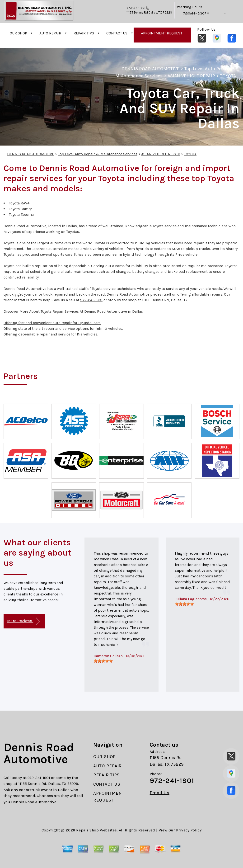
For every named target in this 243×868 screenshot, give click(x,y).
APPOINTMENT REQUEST (162, 33)
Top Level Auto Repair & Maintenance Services (98, 154)
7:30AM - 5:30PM (196, 13)
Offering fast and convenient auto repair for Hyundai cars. (52, 323)
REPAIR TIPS (84, 33)
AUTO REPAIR (50, 33)
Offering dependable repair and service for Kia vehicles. (51, 334)
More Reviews (23, 621)
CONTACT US (117, 33)
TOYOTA (228, 76)
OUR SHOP (18, 33)
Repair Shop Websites (96, 830)
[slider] (103, 661)
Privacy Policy (189, 830)
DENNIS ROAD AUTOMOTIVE (150, 69)
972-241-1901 (136, 8)
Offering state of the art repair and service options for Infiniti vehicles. (63, 328)
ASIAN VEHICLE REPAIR (191, 76)
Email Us (160, 793)
